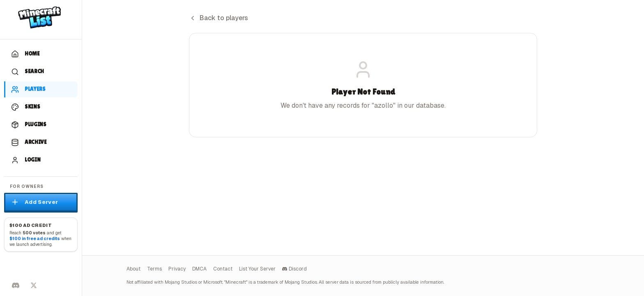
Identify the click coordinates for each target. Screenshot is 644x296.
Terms (154, 269)
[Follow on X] (34, 285)
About (133, 269)
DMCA (199, 269)
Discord (294, 269)
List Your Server (257, 269)
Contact (223, 269)
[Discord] (16, 285)
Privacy (177, 269)
